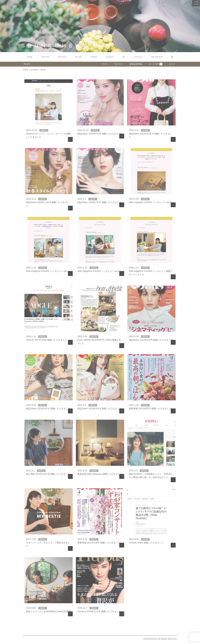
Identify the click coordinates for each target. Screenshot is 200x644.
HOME (30, 57)
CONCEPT (45, 57)
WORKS (94, 57)
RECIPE (79, 57)
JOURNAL (110, 57)
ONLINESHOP (157, 57)
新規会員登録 (136, 64)
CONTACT (138, 57)
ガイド (172, 64)
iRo (124, 57)
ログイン (119, 64)
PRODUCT (62, 57)
